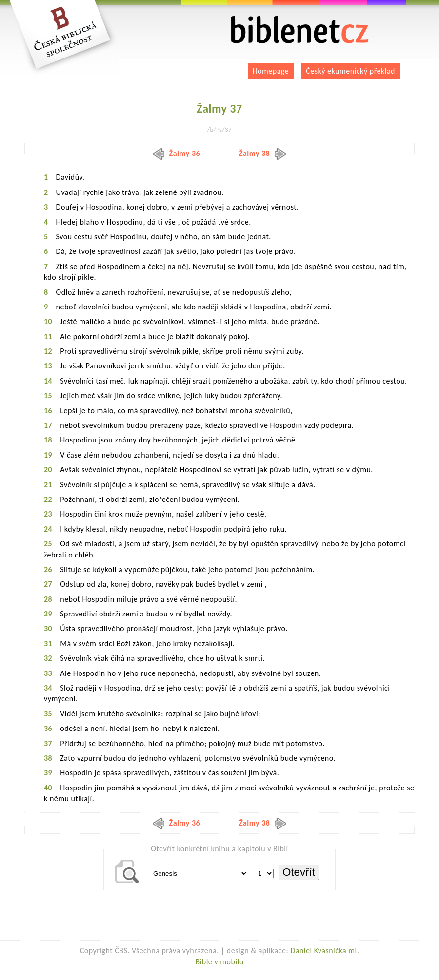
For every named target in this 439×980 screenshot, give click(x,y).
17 (48, 425)
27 (48, 584)
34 (48, 688)
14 (48, 381)
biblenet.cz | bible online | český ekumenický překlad (300, 30)
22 (48, 499)
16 (48, 411)
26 (48, 569)
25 (48, 544)
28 (48, 599)
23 (48, 514)
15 (48, 395)
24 (48, 529)
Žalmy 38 (263, 153)
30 (48, 628)
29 (48, 614)
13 (48, 366)
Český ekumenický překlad (350, 71)
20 (48, 470)
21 (48, 485)
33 (48, 673)
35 (48, 714)
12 (48, 351)
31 (48, 644)
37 (48, 743)
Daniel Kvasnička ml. (325, 951)
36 (48, 728)
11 (48, 336)
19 (48, 455)
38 (48, 758)
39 (48, 773)
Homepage (271, 71)
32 (48, 658)
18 (48, 440)
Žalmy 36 (177, 153)
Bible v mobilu (219, 962)
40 (48, 788)
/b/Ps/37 (219, 129)
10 (48, 321)
